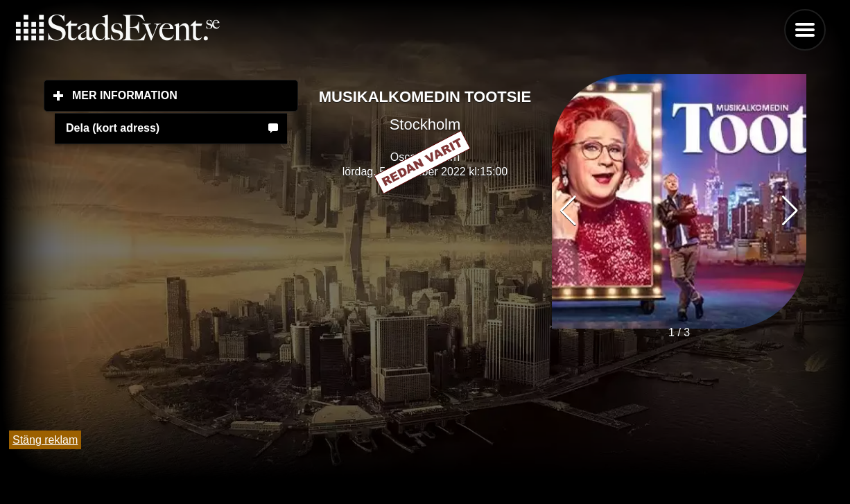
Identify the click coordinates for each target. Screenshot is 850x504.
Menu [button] (805, 30)
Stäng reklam (45, 440)
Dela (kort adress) (113, 128)
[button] (790, 211)
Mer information (185, 95)
